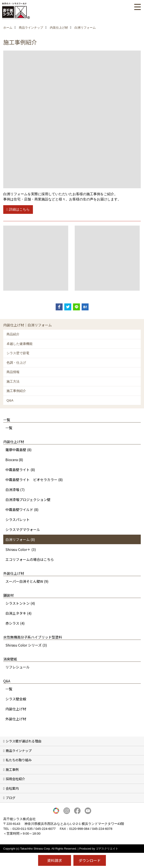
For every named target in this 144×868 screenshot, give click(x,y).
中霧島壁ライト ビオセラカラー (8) (34, 480)
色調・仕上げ (16, 363)
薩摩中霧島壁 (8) (19, 450)
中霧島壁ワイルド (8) (22, 509)
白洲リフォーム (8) (20, 539)
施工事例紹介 (16, 391)
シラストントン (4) (20, 603)
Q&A (10, 400)
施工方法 (13, 381)
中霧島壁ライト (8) (20, 470)
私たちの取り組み (19, 760)
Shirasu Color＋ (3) (21, 549)
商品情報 (13, 372)
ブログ (11, 798)
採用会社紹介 (15, 779)
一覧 (9, 428)
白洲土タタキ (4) (19, 613)
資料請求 (55, 860)
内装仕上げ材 (16, 709)
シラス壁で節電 (18, 353)
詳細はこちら (19, 209)
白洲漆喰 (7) (15, 490)
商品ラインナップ (19, 751)
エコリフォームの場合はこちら (30, 559)
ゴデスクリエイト (107, 849)
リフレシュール (18, 667)
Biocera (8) (14, 460)
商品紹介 (13, 334)
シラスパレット (18, 519)
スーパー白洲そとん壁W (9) (27, 581)
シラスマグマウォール (23, 529)
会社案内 (12, 788)
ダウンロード (90, 860)
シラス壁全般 (16, 699)
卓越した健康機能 (19, 344)
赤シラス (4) (15, 623)
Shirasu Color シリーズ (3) (26, 645)
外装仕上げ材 (16, 719)
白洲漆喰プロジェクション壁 (28, 500)
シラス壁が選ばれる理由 (23, 741)
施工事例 (12, 769)
